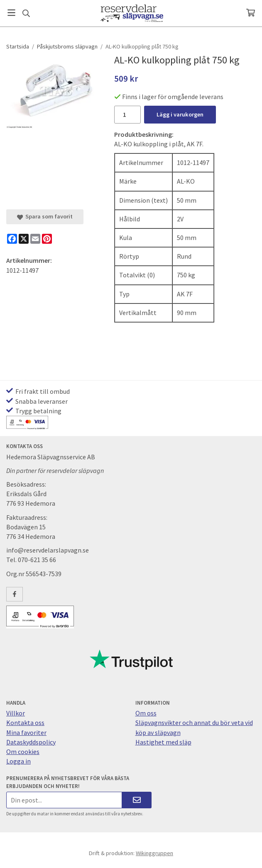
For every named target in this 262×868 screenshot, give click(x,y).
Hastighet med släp (163, 742)
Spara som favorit (45, 216)
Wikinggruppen (154, 853)
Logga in (18, 761)
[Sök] (26, 13)
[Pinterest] (47, 239)
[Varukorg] (251, 13)
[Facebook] (12, 239)
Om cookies (23, 752)
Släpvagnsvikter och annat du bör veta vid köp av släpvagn (194, 727)
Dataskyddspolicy (31, 742)
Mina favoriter (26, 732)
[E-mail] (35, 239)
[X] (24, 239)
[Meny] (11, 13)
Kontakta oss (25, 723)
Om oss (146, 713)
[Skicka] (137, 800)
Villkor (16, 713)
